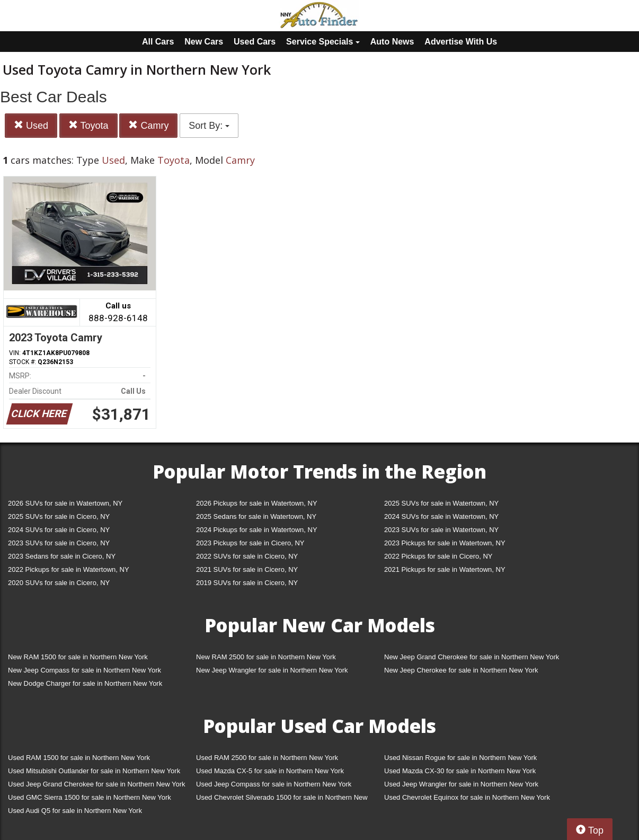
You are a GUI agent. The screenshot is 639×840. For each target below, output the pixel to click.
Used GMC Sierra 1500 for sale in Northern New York (90, 797)
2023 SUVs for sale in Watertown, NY (441, 530)
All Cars (158, 42)
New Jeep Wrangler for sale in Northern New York (272, 670)
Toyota (88, 125)
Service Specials (323, 42)
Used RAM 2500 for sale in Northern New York (267, 758)
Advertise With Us (461, 42)
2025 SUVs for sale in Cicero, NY (59, 516)
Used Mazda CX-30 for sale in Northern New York (460, 771)
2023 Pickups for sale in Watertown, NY (445, 543)
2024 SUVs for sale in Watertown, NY (441, 516)
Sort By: (209, 126)
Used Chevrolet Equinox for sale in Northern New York (467, 797)
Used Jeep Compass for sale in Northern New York (274, 784)
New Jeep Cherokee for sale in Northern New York (461, 670)
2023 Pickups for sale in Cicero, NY (250, 543)
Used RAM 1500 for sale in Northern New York (79, 758)
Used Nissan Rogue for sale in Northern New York (460, 758)
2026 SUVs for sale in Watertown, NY (65, 503)
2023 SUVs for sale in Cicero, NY (59, 543)
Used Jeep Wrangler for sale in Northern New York (461, 784)
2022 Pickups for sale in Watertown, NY (69, 569)
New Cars (204, 42)
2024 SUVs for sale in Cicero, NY (59, 530)
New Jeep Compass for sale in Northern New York (85, 670)
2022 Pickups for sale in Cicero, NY (438, 556)
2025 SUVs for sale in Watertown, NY (441, 503)
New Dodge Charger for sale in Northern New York (85, 683)
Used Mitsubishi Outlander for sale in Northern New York (94, 771)
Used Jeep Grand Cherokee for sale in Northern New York (97, 784)
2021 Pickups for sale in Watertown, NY (445, 569)
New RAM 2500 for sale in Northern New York (266, 657)
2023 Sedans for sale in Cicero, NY (62, 556)
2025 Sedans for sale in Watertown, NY (256, 516)
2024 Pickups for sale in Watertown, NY (257, 530)
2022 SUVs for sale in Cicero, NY (247, 556)
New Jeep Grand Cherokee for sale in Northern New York (472, 657)
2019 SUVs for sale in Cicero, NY (247, 583)
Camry (148, 125)
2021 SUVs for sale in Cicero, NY (247, 569)
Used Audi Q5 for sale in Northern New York (75, 811)
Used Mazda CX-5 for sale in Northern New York (270, 771)
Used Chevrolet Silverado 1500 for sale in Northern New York (282, 799)
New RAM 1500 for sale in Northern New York (78, 657)
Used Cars (255, 42)
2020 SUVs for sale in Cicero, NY (59, 583)
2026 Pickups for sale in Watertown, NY (257, 503)
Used (31, 125)
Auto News (392, 42)
